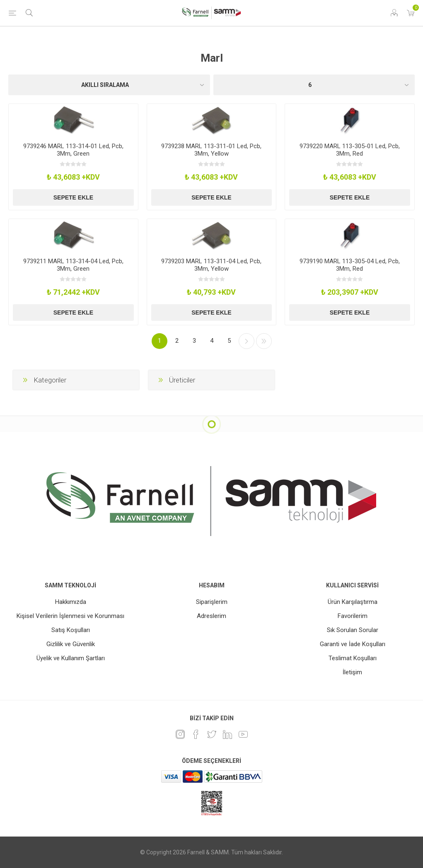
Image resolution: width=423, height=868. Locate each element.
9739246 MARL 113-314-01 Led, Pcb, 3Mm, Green (73, 150)
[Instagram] (180, 734)
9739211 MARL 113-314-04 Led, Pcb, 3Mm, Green (73, 265)
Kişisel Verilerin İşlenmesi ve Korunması (70, 616)
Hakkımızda (71, 602)
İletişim (352, 672)
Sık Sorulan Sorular (353, 630)
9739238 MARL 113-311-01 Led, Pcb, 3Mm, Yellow (211, 150)
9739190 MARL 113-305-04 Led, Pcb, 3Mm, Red (350, 265)
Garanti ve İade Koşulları (353, 644)
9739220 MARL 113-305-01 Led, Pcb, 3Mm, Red (350, 150)
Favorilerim (353, 616)
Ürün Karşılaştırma (353, 602)
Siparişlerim (212, 602)
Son (264, 341)
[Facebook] (196, 734)
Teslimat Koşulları (353, 658)
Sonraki (247, 341)
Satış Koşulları (71, 630)
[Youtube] (243, 734)
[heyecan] (212, 734)
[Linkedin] (227, 734)
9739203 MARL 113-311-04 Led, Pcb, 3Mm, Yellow (211, 265)
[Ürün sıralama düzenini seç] (109, 85)
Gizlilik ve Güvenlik (71, 644)
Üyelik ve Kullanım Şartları (71, 658)
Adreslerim (211, 616)
